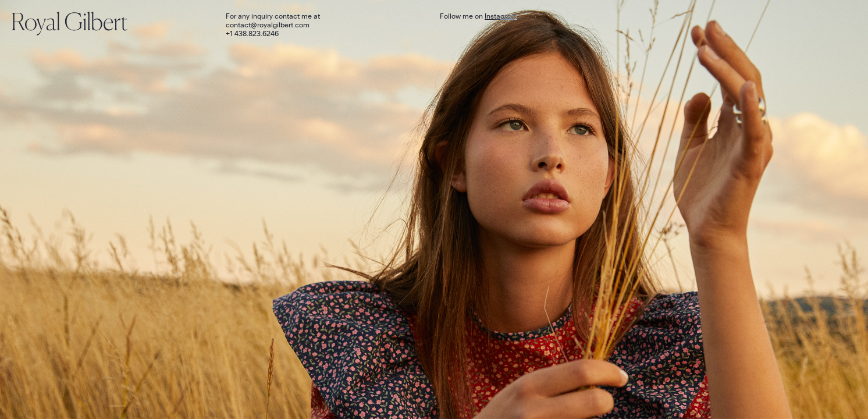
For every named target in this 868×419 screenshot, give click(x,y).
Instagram (501, 16)
